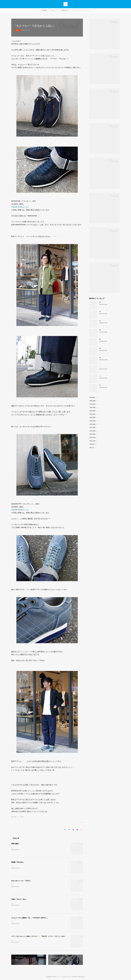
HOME (44, 10)
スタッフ (54, 10)
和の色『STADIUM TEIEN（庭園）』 (110, 348)
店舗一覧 (65, 10)
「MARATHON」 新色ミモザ (108, 367)
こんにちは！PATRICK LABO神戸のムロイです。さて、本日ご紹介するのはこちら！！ (35, 866)
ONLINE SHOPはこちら (20, 207)
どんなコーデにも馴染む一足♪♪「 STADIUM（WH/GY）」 (30, 918)
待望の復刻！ (16, 844)
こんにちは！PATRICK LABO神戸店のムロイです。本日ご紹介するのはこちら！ (33, 848)
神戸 (18, 30)
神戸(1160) (14, 817)
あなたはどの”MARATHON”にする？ (109, 321)
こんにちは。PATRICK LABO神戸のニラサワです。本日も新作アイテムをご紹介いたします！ (37, 940)
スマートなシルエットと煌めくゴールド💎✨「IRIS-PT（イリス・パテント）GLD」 (39, 936)
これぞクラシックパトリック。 (108, 376)
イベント (86, 10)
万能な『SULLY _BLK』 (19, 899)
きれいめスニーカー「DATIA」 (21, 881)
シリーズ (75, 10)
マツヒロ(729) (20, 817)
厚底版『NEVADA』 (18, 862)
